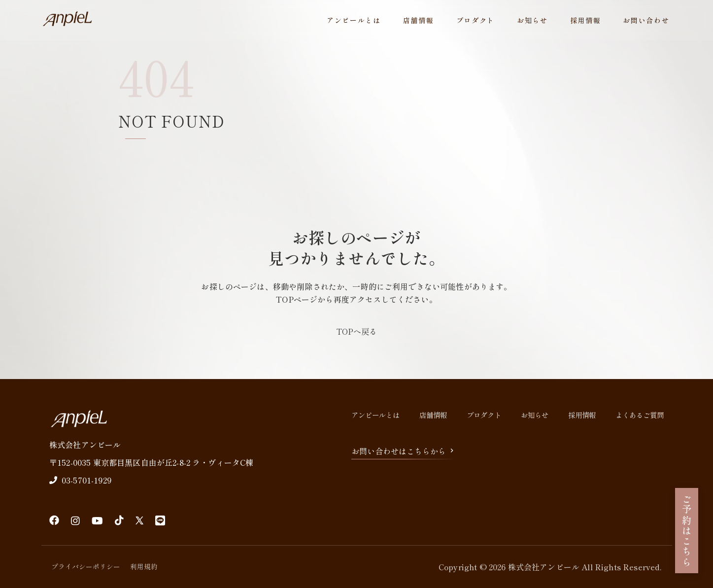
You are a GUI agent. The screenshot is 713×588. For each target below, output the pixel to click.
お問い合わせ (646, 20)
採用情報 (586, 20)
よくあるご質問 (640, 415)
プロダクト (475, 20)
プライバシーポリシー (86, 566)
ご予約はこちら (687, 531)
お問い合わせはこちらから (404, 451)
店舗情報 (419, 20)
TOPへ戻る (356, 331)
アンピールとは (354, 20)
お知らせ (532, 20)
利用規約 (144, 566)
